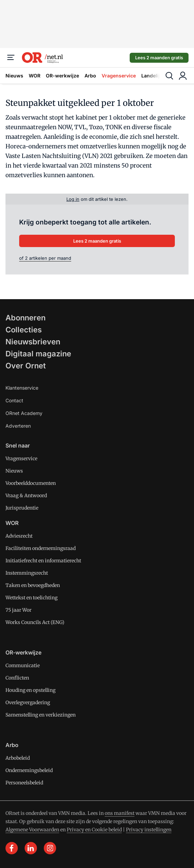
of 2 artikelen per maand (45, 258)
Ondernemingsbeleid (29, 770)
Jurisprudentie (22, 508)
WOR (35, 76)
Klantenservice (22, 388)
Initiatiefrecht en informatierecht (43, 561)
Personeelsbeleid (24, 783)
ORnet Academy (24, 413)
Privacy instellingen (149, 830)
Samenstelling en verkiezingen (41, 715)
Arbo (90, 76)
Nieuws (14, 76)
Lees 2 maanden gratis (159, 58)
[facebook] (12, 848)
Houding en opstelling (30, 690)
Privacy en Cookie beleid (94, 830)
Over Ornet (26, 366)
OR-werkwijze (62, 76)
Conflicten (17, 678)
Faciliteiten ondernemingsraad (41, 548)
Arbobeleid (18, 758)
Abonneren (25, 318)
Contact (14, 400)
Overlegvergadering (28, 702)
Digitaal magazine (38, 354)
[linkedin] (31, 848)
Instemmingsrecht (27, 573)
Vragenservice (119, 76)
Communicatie (23, 665)
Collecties (24, 330)
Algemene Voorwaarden (32, 830)
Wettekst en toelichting (31, 598)
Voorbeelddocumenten (31, 483)
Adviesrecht (19, 536)
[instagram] (50, 848)
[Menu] (11, 58)
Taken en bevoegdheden (33, 585)
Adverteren (18, 426)
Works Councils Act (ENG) (35, 622)
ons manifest (120, 813)
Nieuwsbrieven (33, 342)
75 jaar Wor (18, 610)
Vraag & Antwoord (26, 496)
